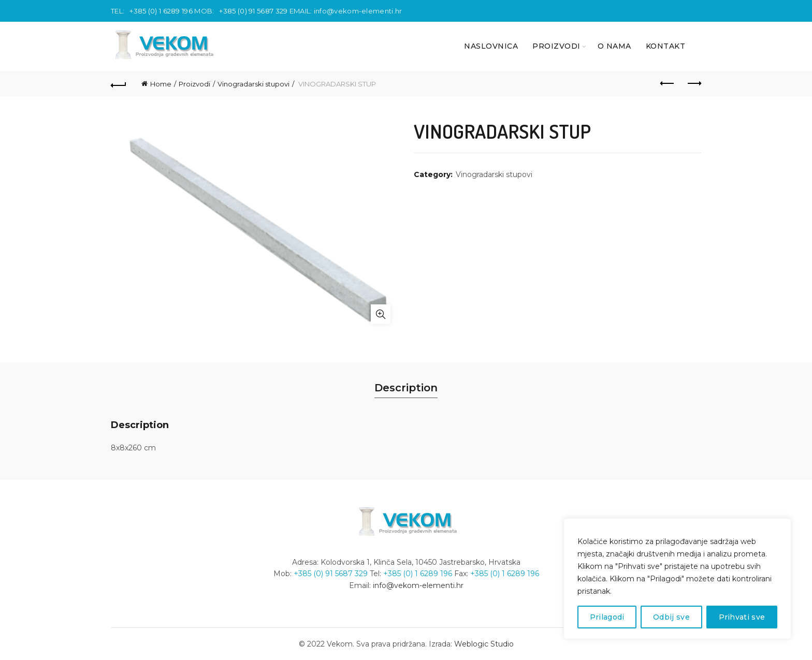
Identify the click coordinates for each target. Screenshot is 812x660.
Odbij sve (671, 617)
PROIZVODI (556, 46)
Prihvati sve (742, 617)
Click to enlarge (381, 314)
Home (161, 84)
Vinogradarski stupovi (253, 84)
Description (406, 388)
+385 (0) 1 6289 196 (161, 11)
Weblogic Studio (484, 644)
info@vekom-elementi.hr (358, 11)
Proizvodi (194, 84)
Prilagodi (607, 617)
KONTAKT (666, 46)
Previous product (668, 83)
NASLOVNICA (491, 46)
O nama (614, 46)
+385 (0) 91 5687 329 (253, 11)
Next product (694, 83)
